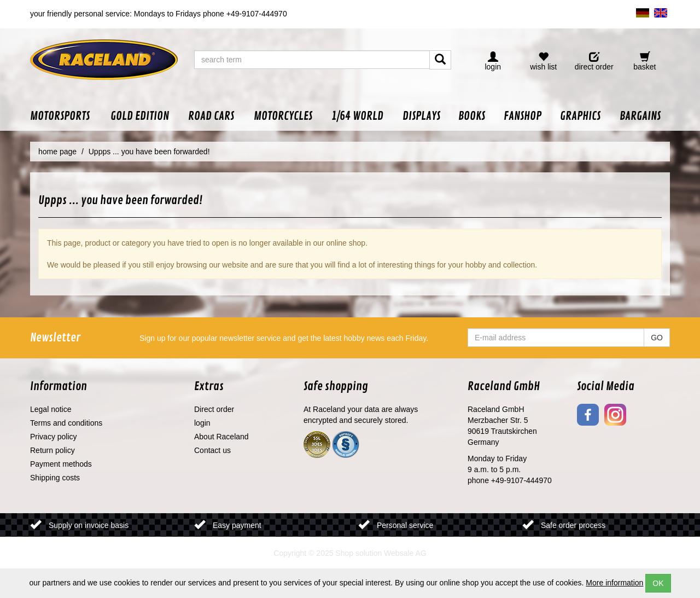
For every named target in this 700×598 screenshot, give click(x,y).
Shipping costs (55, 478)
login (202, 423)
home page (57, 152)
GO (657, 338)
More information (614, 583)
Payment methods (61, 464)
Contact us (212, 450)
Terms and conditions (66, 423)
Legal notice (51, 409)
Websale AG (405, 553)
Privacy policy (54, 437)
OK (658, 583)
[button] (65, 116)
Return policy (52, 450)
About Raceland (221, 437)
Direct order (214, 409)
